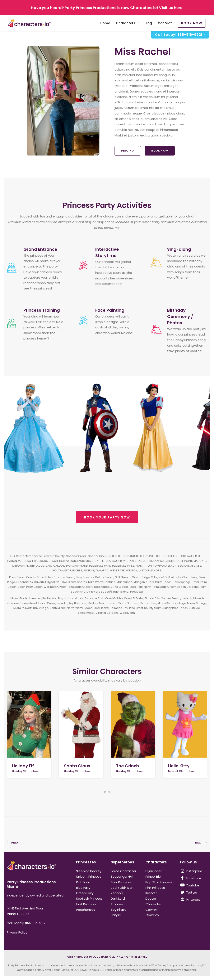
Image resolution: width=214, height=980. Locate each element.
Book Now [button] (160, 151)
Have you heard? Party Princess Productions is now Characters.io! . (107, 8)
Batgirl (116, 915)
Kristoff (151, 893)
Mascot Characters (181, 771)
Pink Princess (155, 888)
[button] (29, 724)
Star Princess (121, 882)
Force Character (124, 871)
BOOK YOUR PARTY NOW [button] (107, 518)
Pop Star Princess (159, 882)
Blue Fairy (83, 888)
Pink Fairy (83, 882)
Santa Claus (77, 766)
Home (105, 23)
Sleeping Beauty (89, 871)
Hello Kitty (179, 766)
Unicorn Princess (89, 876)
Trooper (117, 904)
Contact (165, 23)
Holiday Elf (23, 766)
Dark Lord (118, 898)
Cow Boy (152, 915)
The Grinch (127, 766)
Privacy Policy (17, 932)
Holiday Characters (25, 771)
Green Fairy (85, 893)
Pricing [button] (128, 151)
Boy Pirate (119, 910)
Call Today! (180, 35)
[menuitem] (105, 23)
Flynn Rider (153, 871)
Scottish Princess (89, 898)
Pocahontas (86, 910)
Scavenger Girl (122, 876)
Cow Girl (152, 910)
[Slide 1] (105, 792)
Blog (148, 23)
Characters (127, 23)
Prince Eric (153, 876)
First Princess (86, 904)
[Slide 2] (109, 792)
